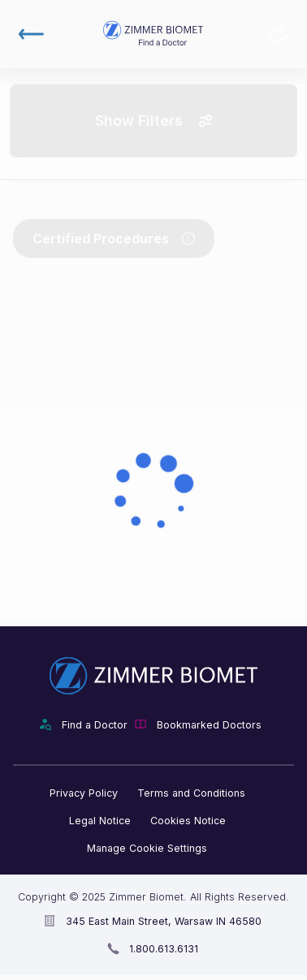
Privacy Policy (84, 793)
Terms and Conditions (191, 793)
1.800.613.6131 (164, 949)
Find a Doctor (95, 725)
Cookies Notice (188, 821)
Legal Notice (100, 821)
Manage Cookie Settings (147, 848)
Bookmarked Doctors (279, 34)
